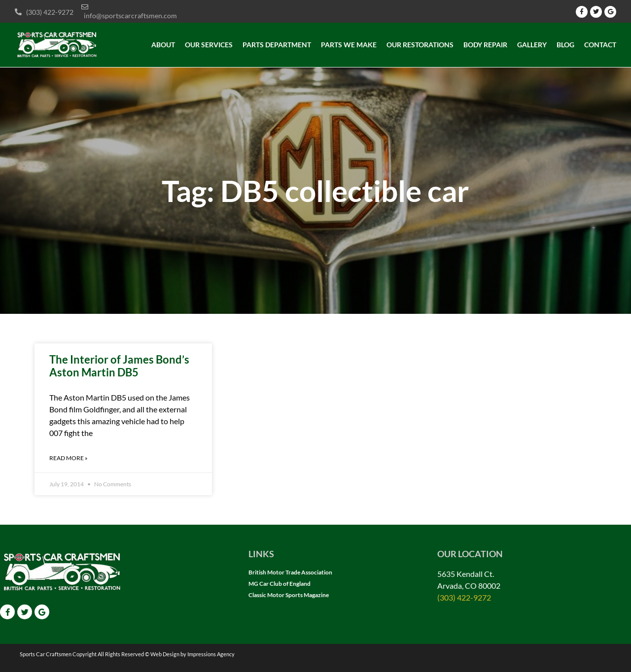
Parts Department (277, 45)
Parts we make (349, 45)
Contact (600, 45)
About (163, 45)
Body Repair (485, 45)
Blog (565, 45)
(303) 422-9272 (464, 597)
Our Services (209, 45)
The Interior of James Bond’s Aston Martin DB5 (119, 366)
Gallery (532, 45)
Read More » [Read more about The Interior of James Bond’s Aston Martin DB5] (69, 458)
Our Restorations (420, 45)
